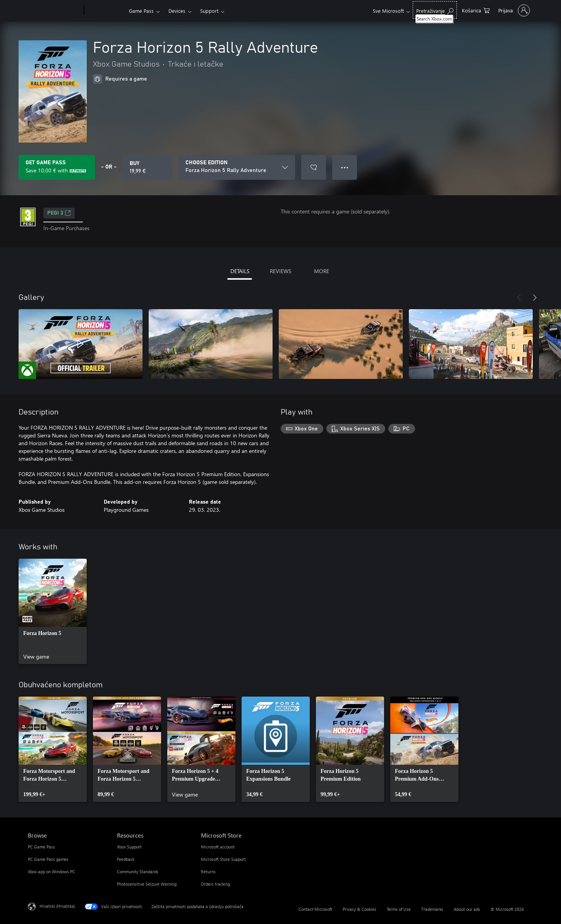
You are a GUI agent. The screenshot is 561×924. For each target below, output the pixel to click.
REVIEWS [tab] (280, 271)
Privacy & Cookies (359, 909)
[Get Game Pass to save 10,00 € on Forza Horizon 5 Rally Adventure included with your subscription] (57, 167)
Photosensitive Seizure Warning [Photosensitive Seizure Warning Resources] (147, 884)
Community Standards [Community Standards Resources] (138, 872)
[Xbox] (106, 11)
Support (209, 11)
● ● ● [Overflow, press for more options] (345, 167)
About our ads (467, 909)
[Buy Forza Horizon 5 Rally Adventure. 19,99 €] (148, 167)
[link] (53, 611)
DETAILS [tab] (240, 271)
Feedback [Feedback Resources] (126, 859)
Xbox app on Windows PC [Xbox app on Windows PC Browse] (51, 872)
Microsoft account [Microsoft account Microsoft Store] (218, 847)
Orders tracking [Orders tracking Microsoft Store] (215, 884)
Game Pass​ (141, 11)
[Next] (535, 298)
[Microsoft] (54, 11)
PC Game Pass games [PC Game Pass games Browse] (48, 859)
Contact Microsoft (315, 909)
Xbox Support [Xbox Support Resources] (129, 847)
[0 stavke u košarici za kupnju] (476, 10)
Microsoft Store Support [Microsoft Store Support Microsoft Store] (223, 859)
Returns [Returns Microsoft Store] (208, 872)
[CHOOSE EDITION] (237, 167)
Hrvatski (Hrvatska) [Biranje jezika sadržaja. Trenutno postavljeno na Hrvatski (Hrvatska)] (57, 906)
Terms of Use (399, 909)
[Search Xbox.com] (435, 10)
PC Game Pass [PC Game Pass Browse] (41, 847)
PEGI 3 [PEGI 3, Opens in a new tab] (59, 213)
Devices (177, 11)
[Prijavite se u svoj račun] (513, 10)
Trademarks (432, 909)
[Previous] (519, 298)
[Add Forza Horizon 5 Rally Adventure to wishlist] (314, 167)
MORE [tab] (322, 271)
